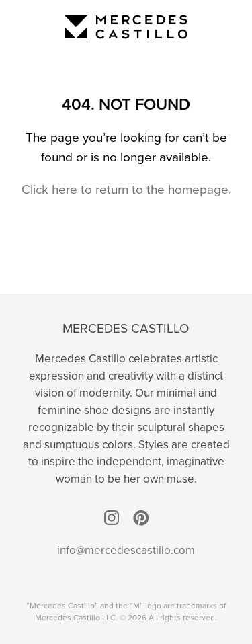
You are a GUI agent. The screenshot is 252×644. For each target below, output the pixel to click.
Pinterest (141, 518)
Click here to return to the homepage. (126, 189)
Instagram (112, 518)
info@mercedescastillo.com (126, 550)
